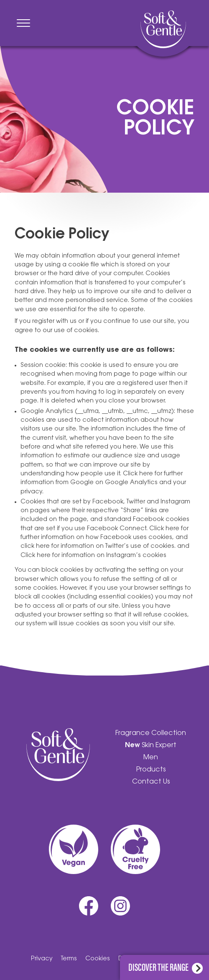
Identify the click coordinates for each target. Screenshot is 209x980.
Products (151, 770)
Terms (69, 959)
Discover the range (166, 966)
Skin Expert (151, 745)
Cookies (98, 959)
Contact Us (151, 782)
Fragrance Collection (151, 733)
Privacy (42, 959)
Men (151, 758)
